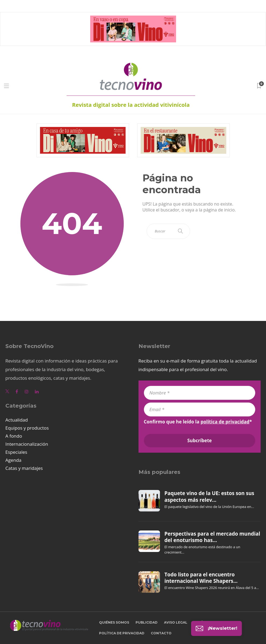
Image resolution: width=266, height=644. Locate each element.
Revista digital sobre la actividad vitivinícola (131, 105)
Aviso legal (176, 622)
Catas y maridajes (24, 468)
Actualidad (17, 420)
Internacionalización (27, 444)
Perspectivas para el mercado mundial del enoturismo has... (212, 537)
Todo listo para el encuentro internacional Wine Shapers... (201, 578)
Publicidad (147, 622)
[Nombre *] (200, 393)
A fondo (14, 436)
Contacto (161, 633)
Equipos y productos (27, 428)
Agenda (13, 460)
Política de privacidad (122, 633)
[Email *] (200, 409)
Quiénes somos (114, 622)
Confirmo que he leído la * (198, 422)
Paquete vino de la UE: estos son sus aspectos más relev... (209, 496)
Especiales (16, 452)
